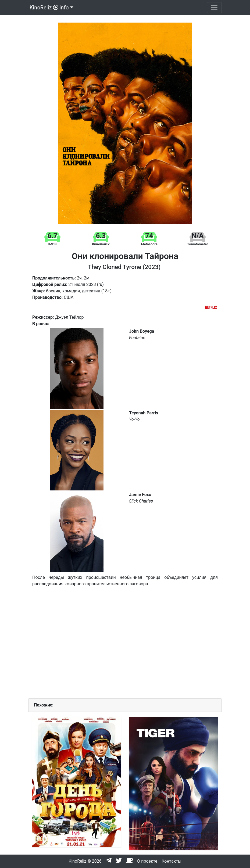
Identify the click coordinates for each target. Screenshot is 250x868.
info (64, 8)
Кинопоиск (101, 244)
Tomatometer (197, 244)
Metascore (149, 244)
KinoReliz (43, 8)
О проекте (147, 861)
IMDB (52, 244)
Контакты (171, 861)
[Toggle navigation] (214, 8)
